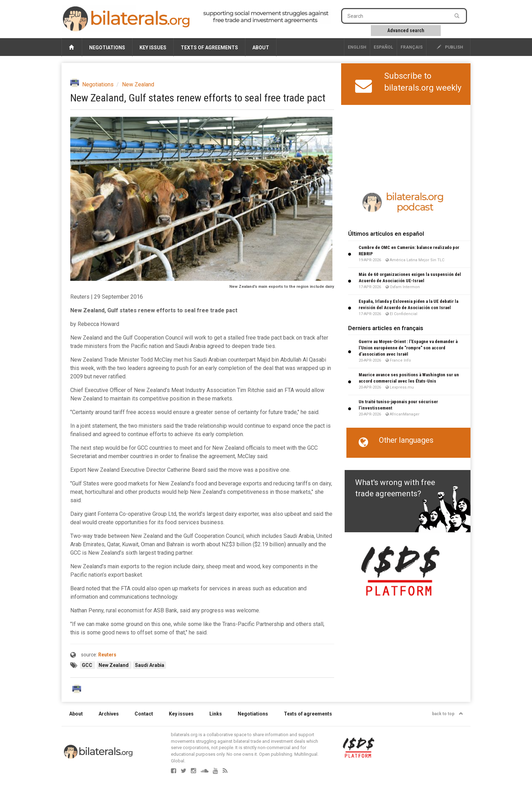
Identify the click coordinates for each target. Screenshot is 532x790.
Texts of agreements (209, 48)
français (412, 47)
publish (450, 47)
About (261, 48)
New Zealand (138, 84)
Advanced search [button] (406, 30)
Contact (144, 714)
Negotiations (107, 48)
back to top (448, 714)
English (357, 47)
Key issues (153, 48)
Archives (109, 714)
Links (216, 714)
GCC (88, 665)
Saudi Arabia (150, 665)
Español (383, 47)
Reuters (107, 655)
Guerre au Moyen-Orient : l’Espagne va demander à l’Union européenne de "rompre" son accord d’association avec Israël (408, 348)
